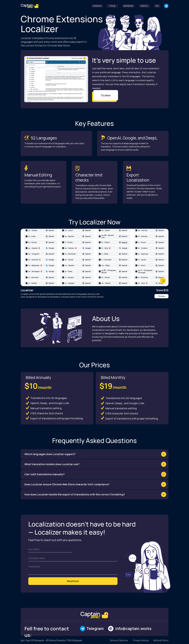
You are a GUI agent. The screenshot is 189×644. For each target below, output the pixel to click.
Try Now (106, 95)
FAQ (157, 6)
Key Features (128, 6)
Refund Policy (161, 640)
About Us (144, 6)
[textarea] (73, 569)
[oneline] (73, 558)
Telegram (95, 628)
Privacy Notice (141, 640)
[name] (50, 549)
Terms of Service (119, 640)
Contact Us (97, 6)
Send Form (73, 581)
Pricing (112, 6)
